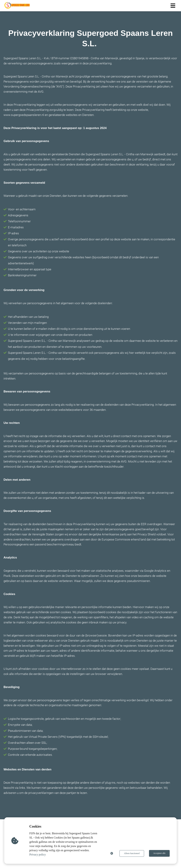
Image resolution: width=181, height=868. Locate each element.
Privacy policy (38, 855)
